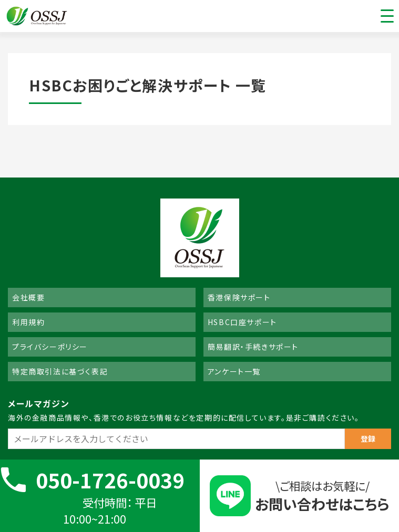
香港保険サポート (239, 297)
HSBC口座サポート (242, 322)
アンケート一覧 (234, 371)
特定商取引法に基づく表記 (60, 371)
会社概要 (28, 297)
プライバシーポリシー (50, 347)
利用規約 (28, 322)
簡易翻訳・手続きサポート (253, 347)
